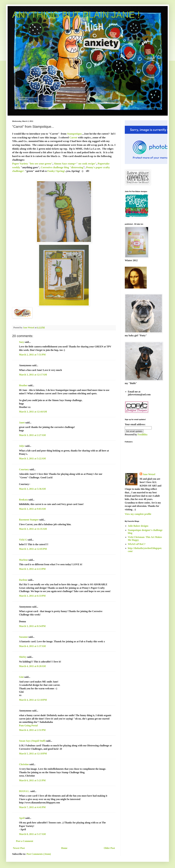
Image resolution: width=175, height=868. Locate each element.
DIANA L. (24, 791)
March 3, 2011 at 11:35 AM (33, 529)
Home (64, 848)
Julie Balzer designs (138, 526)
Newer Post (19, 848)
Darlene (23, 580)
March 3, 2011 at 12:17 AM (33, 375)
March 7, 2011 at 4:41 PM (32, 807)
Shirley (23, 657)
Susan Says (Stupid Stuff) (32, 741)
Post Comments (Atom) (39, 854)
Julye (22, 446)
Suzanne (23, 637)
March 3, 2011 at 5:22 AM (32, 458)
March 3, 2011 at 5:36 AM (32, 489)
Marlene (23, 560)
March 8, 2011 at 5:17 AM (32, 834)
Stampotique (74, 134)
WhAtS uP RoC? (137, 544)
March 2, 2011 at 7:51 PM (32, 355)
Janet (22, 423)
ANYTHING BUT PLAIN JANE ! (76, 15)
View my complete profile (138, 514)
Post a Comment (25, 841)
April (22, 818)
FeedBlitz (143, 435)
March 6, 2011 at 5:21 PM (32, 780)
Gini (21, 677)
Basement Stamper (29, 520)
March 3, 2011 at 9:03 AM (32, 509)
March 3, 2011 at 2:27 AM (32, 435)
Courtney (24, 469)
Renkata (23, 500)
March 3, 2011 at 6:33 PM (32, 596)
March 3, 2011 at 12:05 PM (33, 549)
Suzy (22, 342)
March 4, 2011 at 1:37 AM (32, 646)
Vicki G (23, 540)
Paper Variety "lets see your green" (32, 164)
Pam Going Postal (28, 725)
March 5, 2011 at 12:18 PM (33, 754)
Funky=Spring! (56, 171)
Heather (23, 385)
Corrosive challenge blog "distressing (62, 167)
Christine (24, 764)
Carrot (73, 137)
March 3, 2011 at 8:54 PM (32, 626)
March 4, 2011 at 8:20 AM (32, 666)
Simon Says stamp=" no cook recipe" (75, 164)
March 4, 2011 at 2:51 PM (32, 730)
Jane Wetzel (149, 474)
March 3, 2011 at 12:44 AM (33, 412)
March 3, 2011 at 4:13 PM (32, 569)
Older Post (109, 848)
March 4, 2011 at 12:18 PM (33, 700)
